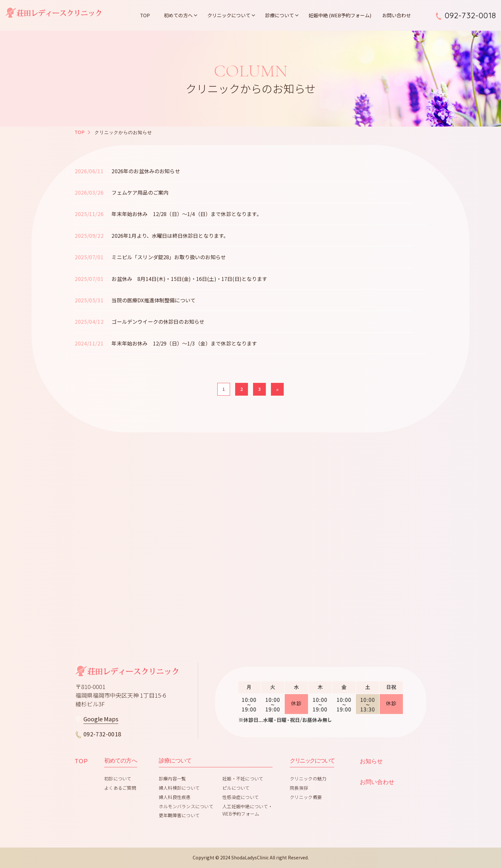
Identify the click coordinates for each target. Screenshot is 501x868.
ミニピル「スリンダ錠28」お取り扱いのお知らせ (169, 257)
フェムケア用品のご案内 (140, 192)
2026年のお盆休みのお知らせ (146, 171)
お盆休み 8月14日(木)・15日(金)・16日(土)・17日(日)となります (189, 279)
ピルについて (236, 788)
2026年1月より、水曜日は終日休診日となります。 (170, 236)
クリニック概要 (306, 797)
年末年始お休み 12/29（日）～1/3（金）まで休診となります (184, 343)
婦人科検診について (179, 788)
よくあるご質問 (120, 788)
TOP (145, 15)
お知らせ (371, 761)
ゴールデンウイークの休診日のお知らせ (158, 322)
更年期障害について (179, 815)
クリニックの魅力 (308, 779)
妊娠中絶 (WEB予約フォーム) (340, 15)
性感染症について (241, 797)
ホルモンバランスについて (186, 806)
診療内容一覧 (173, 779)
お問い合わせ (397, 15)
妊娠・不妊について (243, 779)
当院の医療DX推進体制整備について (154, 300)
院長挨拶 (299, 788)
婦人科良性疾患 (175, 797)
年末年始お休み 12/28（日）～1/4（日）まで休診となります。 (186, 214)
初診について (118, 779)
